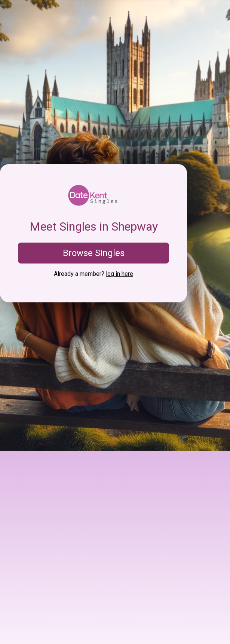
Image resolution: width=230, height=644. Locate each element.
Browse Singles (94, 253)
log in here (119, 274)
